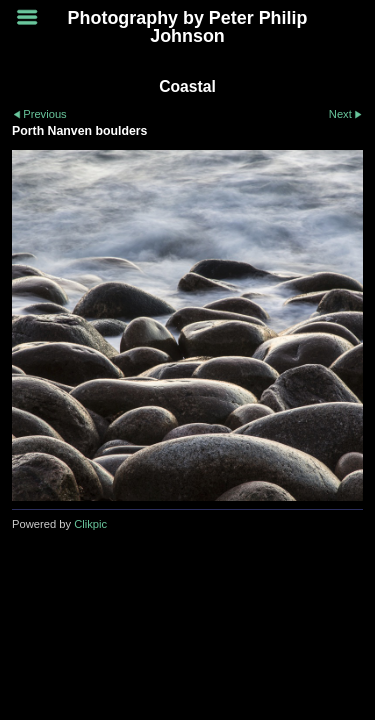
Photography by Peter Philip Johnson (188, 27)
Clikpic (90, 524)
